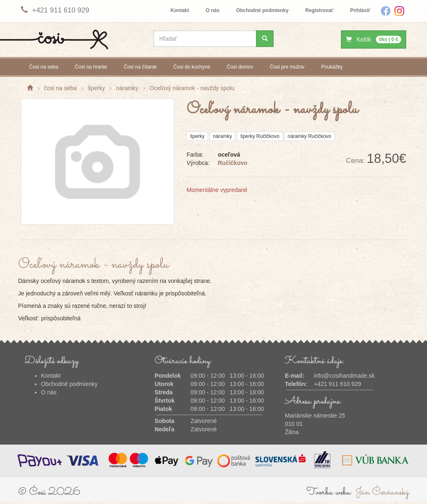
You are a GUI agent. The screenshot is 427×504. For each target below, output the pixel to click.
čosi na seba (44, 67)
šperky (197, 136)
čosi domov (240, 67)
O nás (213, 10)
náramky (222, 136)
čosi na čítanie (140, 67)
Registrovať (319, 10)
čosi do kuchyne (192, 67)
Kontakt (180, 10)
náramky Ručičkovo (310, 136)
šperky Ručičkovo (260, 136)
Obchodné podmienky (262, 10)
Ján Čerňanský (382, 492)
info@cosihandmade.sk (344, 376)
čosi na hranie (91, 67)
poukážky (332, 67)
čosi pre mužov (287, 67)
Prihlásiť (360, 10)
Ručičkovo (233, 163)
